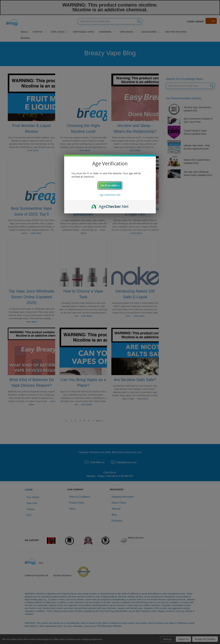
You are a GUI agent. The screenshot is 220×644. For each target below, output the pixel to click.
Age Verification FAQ (110, 195)
